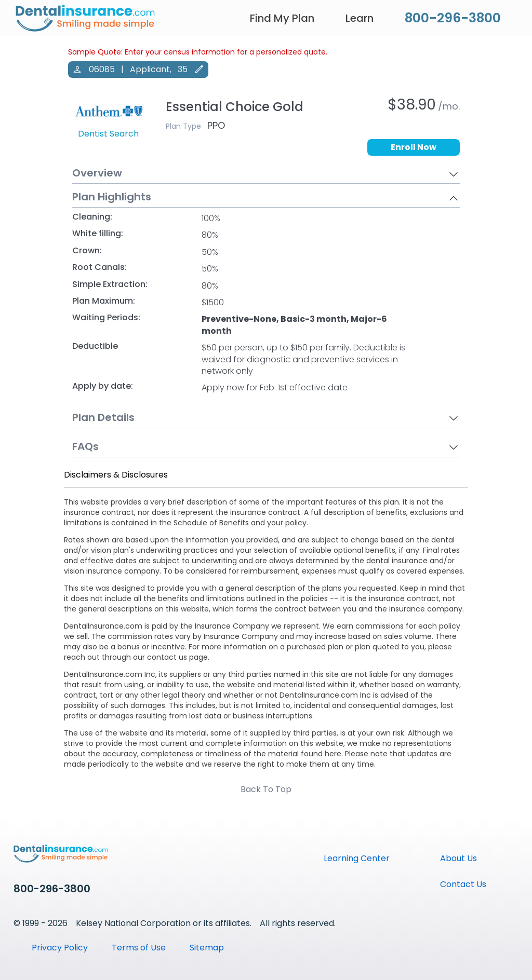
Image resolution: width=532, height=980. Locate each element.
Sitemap (207, 948)
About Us (458, 858)
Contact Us (463, 884)
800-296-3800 (453, 18)
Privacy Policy (60, 948)
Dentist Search (108, 134)
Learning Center (357, 858)
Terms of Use (139, 948)
